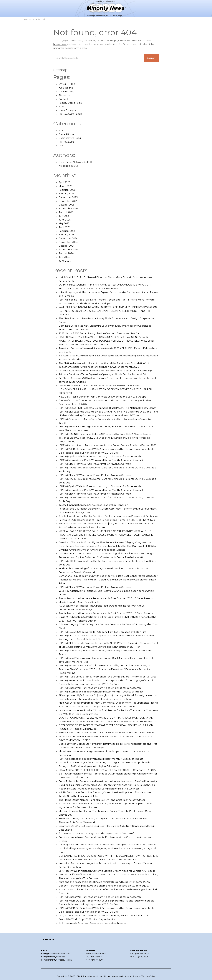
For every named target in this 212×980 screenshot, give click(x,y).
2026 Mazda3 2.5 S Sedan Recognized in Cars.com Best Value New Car (99, 333)
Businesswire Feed (70, 138)
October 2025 (67, 205)
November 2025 (68, 201)
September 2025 (68, 208)
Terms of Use (148, 976)
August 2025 (66, 212)
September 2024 (69, 250)
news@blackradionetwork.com (56, 954)
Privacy (136, 976)
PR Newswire (66, 142)
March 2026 (66, 186)
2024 (62, 131)
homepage (60, 44)
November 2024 (68, 242)
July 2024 (64, 257)
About (128, 976)
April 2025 (64, 227)
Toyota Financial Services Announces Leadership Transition (93, 505)
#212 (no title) (66, 92)
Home (62, 106)
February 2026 (67, 190)
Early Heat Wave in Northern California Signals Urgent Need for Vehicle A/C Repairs (107, 871)
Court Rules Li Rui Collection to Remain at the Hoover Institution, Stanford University (108, 781)
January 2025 (66, 235)
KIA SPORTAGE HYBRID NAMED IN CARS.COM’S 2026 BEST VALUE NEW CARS (103, 337)
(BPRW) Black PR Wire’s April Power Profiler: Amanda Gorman (95, 464)
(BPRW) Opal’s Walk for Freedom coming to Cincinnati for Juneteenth (100, 456)
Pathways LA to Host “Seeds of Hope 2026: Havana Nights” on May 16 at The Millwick (107, 520)
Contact (63, 99)
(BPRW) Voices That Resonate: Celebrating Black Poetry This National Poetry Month (108, 408)
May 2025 (64, 223)
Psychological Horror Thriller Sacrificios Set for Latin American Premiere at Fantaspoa (108, 516)
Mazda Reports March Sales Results (79, 602)
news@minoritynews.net (53, 957)
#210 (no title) (67, 88)
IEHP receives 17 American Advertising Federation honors (92, 923)
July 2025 (64, 216)
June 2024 (65, 261)
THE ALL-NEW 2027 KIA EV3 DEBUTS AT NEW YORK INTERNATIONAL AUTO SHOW (107, 733)
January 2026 (66, 193)
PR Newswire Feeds (70, 114)
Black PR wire (67, 134)
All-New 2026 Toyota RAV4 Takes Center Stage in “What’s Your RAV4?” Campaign (106, 371)
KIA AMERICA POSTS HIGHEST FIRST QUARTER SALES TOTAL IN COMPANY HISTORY (107, 770)
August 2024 (66, 253)
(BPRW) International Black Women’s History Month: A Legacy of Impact (101, 460)
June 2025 (65, 220)
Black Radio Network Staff (74, 162)
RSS (61, 146)
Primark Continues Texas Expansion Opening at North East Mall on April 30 (102, 374)
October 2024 (67, 246)
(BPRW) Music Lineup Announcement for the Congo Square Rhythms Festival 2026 (108, 445)
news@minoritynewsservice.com (57, 960)
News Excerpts (67, 110)
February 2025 (67, 231)
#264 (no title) (67, 84)
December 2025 (68, 197)
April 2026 (64, 182)
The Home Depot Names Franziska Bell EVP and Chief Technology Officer (102, 800)
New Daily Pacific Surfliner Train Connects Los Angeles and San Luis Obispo (102, 397)
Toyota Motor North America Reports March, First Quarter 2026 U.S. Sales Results (106, 598)
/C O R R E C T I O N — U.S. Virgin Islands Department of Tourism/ (96, 833)
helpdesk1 (65, 166)
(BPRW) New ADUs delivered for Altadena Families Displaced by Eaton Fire (102, 632)
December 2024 (68, 238)
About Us (64, 95)
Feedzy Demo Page (70, 103)
